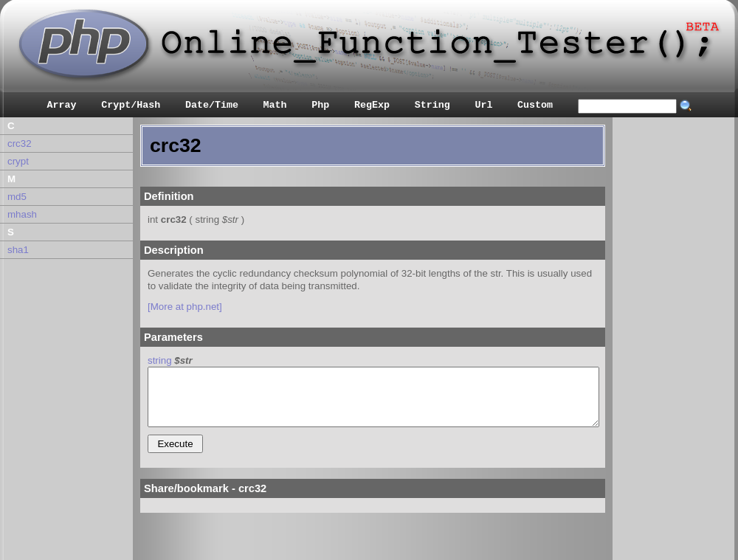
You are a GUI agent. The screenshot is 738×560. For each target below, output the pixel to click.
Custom (535, 105)
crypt (18, 161)
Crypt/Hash (131, 105)
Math (275, 105)
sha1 (18, 250)
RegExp (372, 105)
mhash (22, 214)
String (432, 105)
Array (62, 105)
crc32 (20, 144)
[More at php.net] (185, 307)
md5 (17, 197)
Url (483, 105)
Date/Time (212, 105)
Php (320, 105)
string (160, 360)
